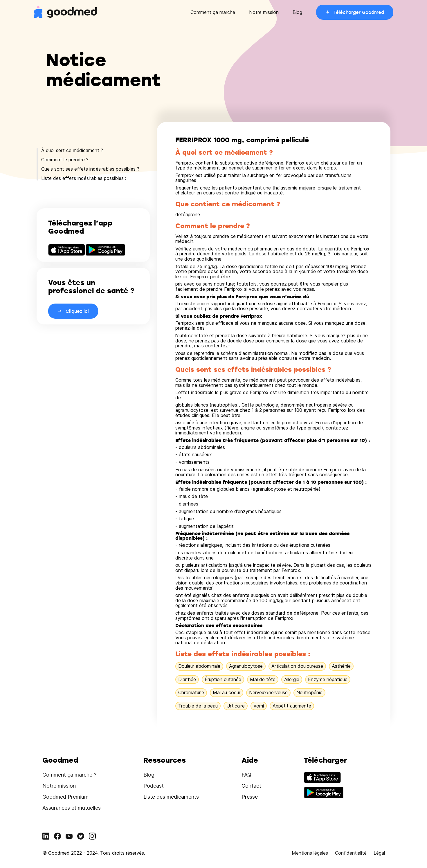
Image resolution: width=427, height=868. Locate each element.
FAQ (246, 775)
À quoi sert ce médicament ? (72, 150)
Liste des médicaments (171, 797)
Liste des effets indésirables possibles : (84, 178)
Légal (379, 853)
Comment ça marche (213, 12)
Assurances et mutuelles (72, 808)
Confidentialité (351, 853)
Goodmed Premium (65, 797)
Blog (297, 12)
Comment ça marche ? (69, 775)
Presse (250, 797)
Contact (251, 786)
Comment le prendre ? (65, 160)
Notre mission (264, 12)
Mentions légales (310, 853)
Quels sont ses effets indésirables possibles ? (90, 169)
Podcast (154, 786)
